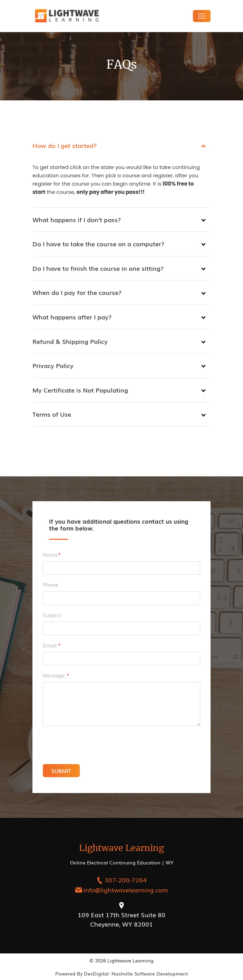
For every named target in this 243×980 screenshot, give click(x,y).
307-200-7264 (126, 880)
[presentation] (87, 745)
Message (56, 675)
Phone (51, 584)
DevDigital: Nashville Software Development (136, 973)
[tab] (121, 146)
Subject (52, 615)
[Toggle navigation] (202, 16)
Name (52, 554)
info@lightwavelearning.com (126, 890)
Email (52, 645)
